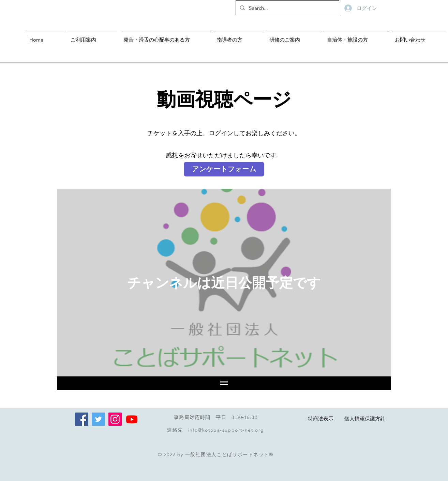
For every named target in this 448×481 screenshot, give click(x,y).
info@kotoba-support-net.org (226, 430)
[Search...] (287, 8)
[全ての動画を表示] (224, 383)
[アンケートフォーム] (224, 169)
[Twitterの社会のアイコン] (98, 419)
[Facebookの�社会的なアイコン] (82, 419)
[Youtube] (132, 419)
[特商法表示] (321, 419)
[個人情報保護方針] (365, 419)
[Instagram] (115, 419)
